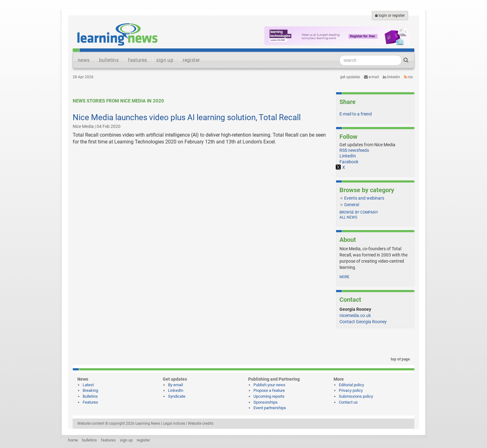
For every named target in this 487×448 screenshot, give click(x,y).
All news (348, 217)
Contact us (348, 402)
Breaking (90, 390)
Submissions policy (356, 396)
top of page (399, 359)
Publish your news (269, 385)
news (84, 60)
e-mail (371, 77)
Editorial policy (351, 385)
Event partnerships (270, 408)
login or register (390, 16)
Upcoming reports (269, 396)
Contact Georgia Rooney (363, 322)
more (344, 277)
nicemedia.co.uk (355, 315)
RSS (408, 77)
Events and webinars (364, 198)
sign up (165, 60)
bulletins (109, 60)
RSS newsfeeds (354, 150)
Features (90, 402)
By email (175, 385)
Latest (88, 385)
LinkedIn (391, 77)
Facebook (349, 162)
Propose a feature (269, 390)
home (73, 440)
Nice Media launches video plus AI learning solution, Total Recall (187, 117)
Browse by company (359, 212)
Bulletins (90, 396)
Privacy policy (351, 390)
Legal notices (174, 423)
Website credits (201, 423)
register (191, 60)
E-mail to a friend (356, 114)
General (352, 205)
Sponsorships (266, 402)
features (137, 60)
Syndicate (177, 396)
